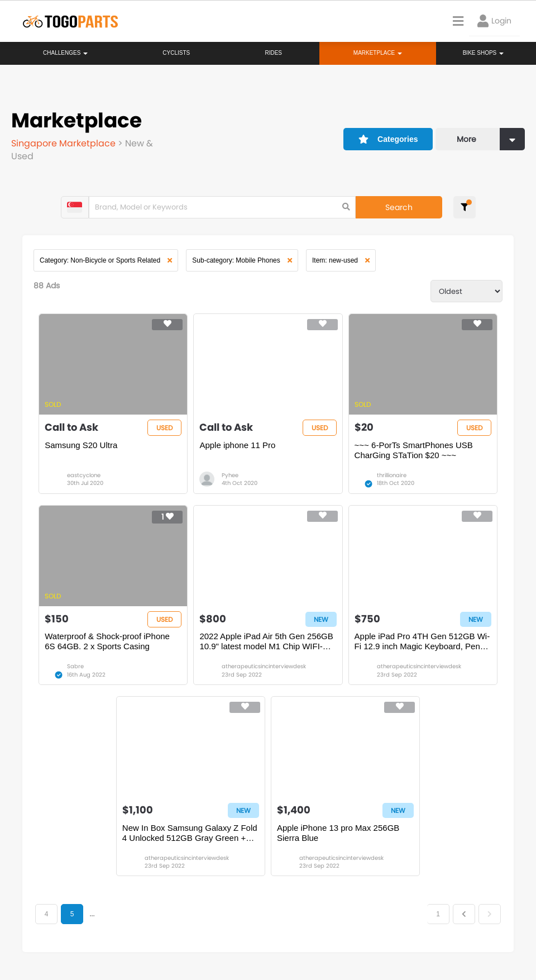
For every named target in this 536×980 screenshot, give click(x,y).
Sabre (75, 666)
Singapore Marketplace (64, 143)
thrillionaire (392, 475)
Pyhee (230, 475)
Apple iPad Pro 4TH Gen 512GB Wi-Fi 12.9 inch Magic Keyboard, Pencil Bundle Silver (422, 641)
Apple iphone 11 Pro (237, 445)
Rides (273, 53)
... (92, 914)
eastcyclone (84, 475)
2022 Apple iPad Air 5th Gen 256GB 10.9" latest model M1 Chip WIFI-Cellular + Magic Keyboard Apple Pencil (266, 641)
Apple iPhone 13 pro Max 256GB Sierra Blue (338, 833)
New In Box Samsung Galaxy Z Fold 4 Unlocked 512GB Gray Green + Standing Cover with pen (190, 833)
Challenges (65, 53)
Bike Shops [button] (483, 53)
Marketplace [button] (378, 53)
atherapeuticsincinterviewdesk (264, 666)
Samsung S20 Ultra (81, 445)
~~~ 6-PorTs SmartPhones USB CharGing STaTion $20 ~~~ (414, 450)
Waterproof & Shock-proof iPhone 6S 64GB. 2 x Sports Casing (107, 641)
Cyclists (176, 53)
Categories (388, 139)
